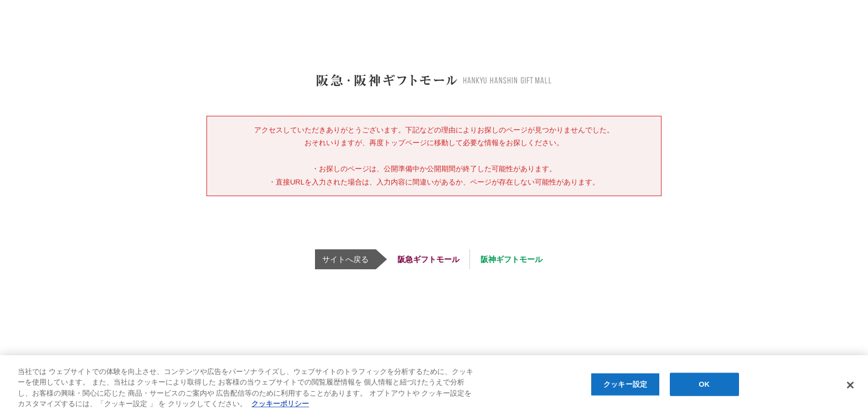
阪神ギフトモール (512, 259)
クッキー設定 (625, 384)
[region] (434, 385)
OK (704, 384)
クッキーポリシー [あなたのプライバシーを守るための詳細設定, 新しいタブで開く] (280, 404)
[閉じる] (850, 385)
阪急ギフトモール (428, 259)
